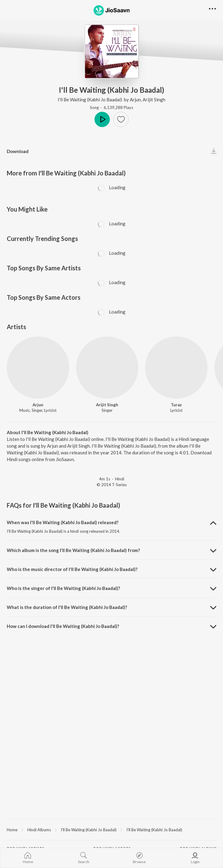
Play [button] (102, 119)
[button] (212, 9)
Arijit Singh (154, 100)
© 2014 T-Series (112, 485)
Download (18, 151)
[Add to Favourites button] (121, 119)
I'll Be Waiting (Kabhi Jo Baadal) (90, 100)
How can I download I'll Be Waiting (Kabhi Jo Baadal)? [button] (63, 626)
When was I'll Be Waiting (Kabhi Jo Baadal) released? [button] (63, 522)
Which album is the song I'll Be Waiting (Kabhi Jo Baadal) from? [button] (73, 550)
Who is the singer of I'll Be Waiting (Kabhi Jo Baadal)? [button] (63, 588)
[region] (111, 829)
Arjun (135, 100)
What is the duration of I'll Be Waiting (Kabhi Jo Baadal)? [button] (67, 607)
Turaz (176, 405)
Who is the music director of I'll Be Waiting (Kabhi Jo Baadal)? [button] (72, 569)
